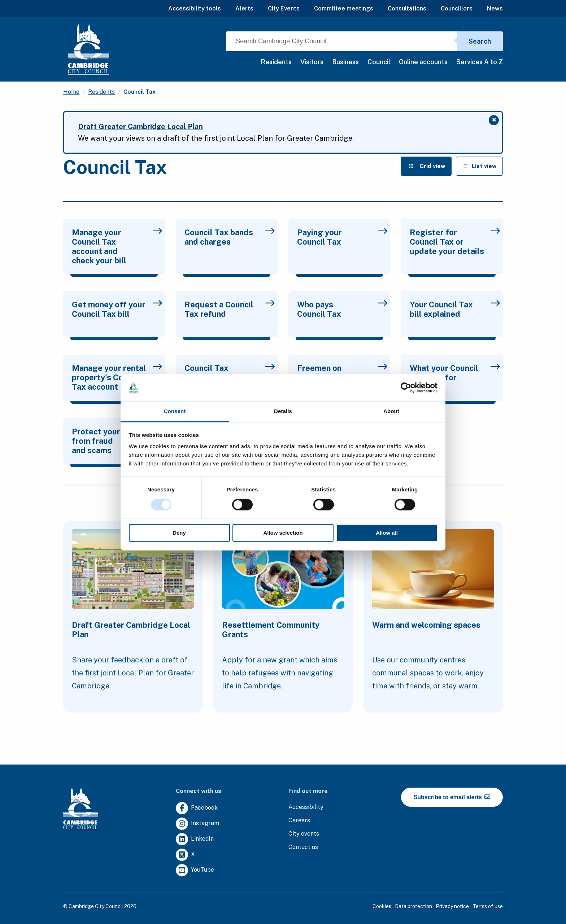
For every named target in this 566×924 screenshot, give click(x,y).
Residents (276, 62)
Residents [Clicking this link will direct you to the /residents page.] (101, 92)
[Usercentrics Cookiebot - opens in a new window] (406, 387)
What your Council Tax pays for (455, 373)
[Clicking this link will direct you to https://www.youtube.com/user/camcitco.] (195, 870)
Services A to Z (480, 62)
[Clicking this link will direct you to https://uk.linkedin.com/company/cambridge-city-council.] (195, 839)
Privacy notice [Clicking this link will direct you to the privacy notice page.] (452, 906)
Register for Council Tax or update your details (455, 242)
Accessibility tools (195, 8)
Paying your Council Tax (342, 237)
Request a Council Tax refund (230, 309)
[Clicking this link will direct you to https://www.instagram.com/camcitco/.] (197, 824)
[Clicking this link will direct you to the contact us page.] (303, 847)
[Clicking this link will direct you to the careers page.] (299, 821)
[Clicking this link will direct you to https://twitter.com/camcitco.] (185, 855)
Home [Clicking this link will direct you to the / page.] (71, 92)
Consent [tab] (175, 411)
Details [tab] (283, 411)
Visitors (312, 62)
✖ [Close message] (495, 121)
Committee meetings (344, 8)
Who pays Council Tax (342, 309)
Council (379, 62)
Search (480, 41)
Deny (179, 533)
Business (345, 62)
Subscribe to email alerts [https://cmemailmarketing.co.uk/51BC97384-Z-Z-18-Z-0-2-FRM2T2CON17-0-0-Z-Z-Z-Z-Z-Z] (452, 797)
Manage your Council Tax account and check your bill (117, 246)
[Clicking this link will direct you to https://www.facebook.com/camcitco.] (197, 808)
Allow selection (283, 533)
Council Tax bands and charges (230, 237)
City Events (284, 8)
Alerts (244, 8)
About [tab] (391, 411)
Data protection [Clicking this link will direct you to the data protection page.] (413, 906)
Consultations (407, 8)
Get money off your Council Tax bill (117, 309)
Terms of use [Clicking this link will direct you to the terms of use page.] (488, 906)
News (495, 8)
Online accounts (423, 62)
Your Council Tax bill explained (455, 309)
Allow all (387, 533)
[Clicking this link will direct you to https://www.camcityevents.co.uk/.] (304, 834)
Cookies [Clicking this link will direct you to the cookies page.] (382, 906)
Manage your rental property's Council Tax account (117, 377)
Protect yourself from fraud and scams (117, 441)
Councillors (457, 8)
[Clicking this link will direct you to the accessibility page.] (306, 807)
